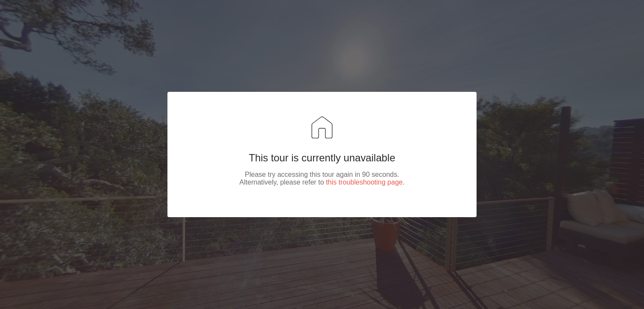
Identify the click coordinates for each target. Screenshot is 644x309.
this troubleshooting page (364, 182)
